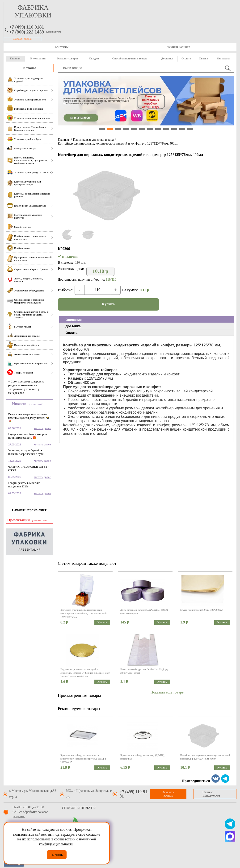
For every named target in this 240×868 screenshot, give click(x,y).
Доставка (167, 58)
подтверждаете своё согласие (77, 834)
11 (182, 129)
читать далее (42, 428)
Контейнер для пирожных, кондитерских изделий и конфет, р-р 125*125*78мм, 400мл (118, 143)
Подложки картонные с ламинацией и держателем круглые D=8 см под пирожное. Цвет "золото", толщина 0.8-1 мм (85, 673)
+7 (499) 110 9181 (27, 27)
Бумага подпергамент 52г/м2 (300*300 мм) (202, 610)
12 (190, 129)
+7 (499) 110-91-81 (134, 794)
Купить (108, 304)
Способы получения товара (130, 58)
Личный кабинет (178, 47)
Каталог (30, 68)
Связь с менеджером (211, 794)
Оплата (186, 58)
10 (174, 129)
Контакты (62, 47)
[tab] (147, 320)
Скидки (94, 58)
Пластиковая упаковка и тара (93, 140)
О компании (38, 58)
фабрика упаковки (33, 11)
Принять (57, 855)
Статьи (204, 58)
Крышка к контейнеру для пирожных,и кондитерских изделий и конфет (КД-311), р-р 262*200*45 (83, 759)
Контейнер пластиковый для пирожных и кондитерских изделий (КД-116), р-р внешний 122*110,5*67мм (83, 613)
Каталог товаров (68, 58)
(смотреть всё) (36, 404)
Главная (15, 58)
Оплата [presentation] (71, 333)
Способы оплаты (79, 808)
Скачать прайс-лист (29, 510)
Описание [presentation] (74, 320)
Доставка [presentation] (73, 326)
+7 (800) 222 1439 (27, 32)
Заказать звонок (23, 39)
